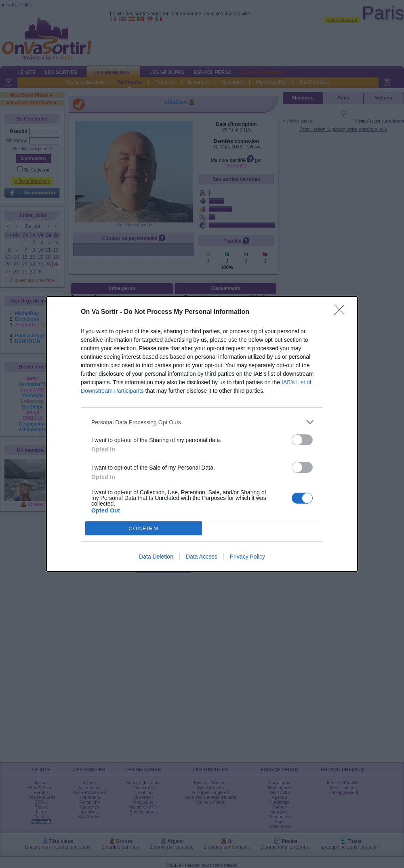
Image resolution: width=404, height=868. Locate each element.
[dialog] (202, 434)
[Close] (342, 312)
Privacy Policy (247, 557)
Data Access (202, 557)
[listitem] (202, 422)
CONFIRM (144, 528)
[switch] (302, 440)
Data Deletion (156, 557)
